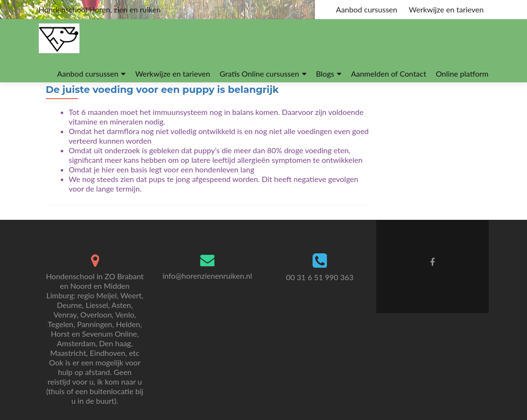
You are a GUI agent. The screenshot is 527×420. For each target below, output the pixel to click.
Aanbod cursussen (367, 9)
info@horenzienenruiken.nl (207, 276)
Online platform (462, 74)
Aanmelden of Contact (388, 74)
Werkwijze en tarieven (446, 9)
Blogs (325, 74)
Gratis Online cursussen (259, 74)
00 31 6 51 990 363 (320, 277)
